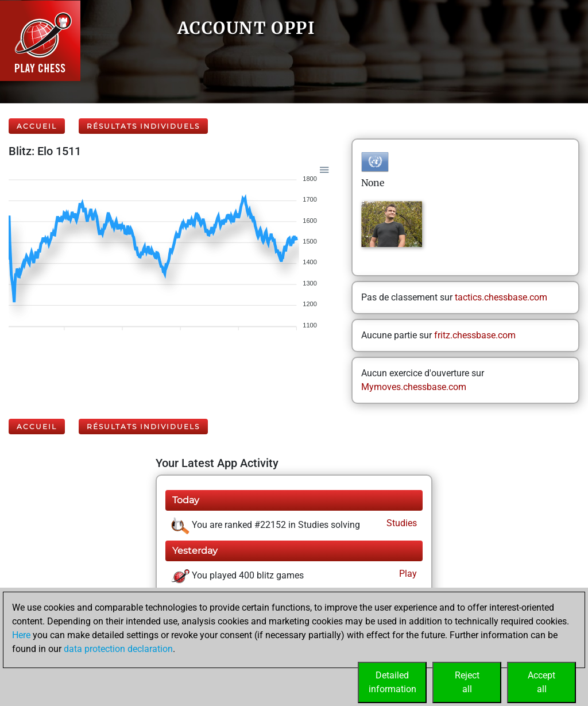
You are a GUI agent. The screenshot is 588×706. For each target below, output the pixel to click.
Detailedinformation (392, 682)
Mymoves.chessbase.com (414, 387)
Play (407, 574)
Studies (401, 523)
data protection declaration (118, 649)
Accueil (37, 126)
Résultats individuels (143, 126)
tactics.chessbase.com (501, 297)
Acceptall (541, 682)
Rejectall (467, 682)
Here (21, 635)
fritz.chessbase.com (475, 335)
